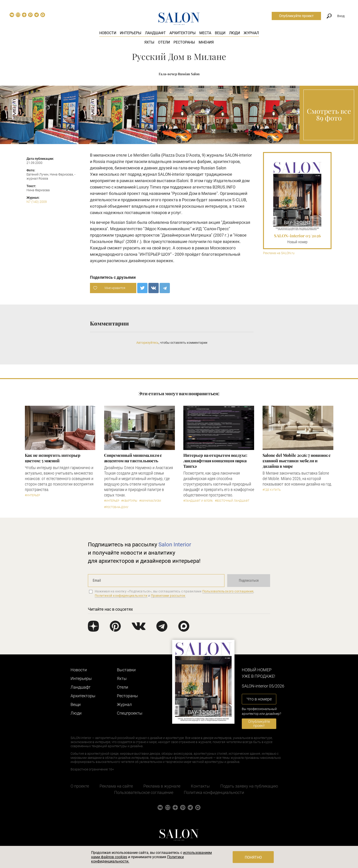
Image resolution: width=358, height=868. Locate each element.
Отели (164, 42)
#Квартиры (129, 501)
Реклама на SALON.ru (279, 253)
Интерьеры (131, 33)
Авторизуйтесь (147, 343)
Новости (108, 33)
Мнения (206, 42)
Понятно (253, 857)
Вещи (220, 33)
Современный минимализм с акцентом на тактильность (133, 458)
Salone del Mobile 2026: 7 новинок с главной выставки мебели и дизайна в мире (297, 461)
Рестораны (184, 42)
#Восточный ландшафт (232, 501)
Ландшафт (155, 33)
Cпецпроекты (130, 713)
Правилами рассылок (168, 596)
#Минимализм (150, 501)
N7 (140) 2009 (37, 202)
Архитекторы (183, 33)
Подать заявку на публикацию (249, 786)
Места (205, 33)
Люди (234, 33)
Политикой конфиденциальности (121, 596)
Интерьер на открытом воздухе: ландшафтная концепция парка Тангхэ (215, 461)
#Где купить (272, 490)
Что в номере (259, 699)
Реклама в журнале (162, 786)
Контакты (200, 786)
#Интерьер (32, 495)
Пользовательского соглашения (228, 591)
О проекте (80, 786)
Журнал (251, 33)
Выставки (126, 670)
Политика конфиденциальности (214, 792)
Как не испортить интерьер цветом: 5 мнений (53, 458)
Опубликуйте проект (296, 16)
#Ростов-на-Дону (116, 507)
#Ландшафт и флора (198, 501)
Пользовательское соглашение (144, 792)
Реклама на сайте (116, 786)
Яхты (149, 42)
